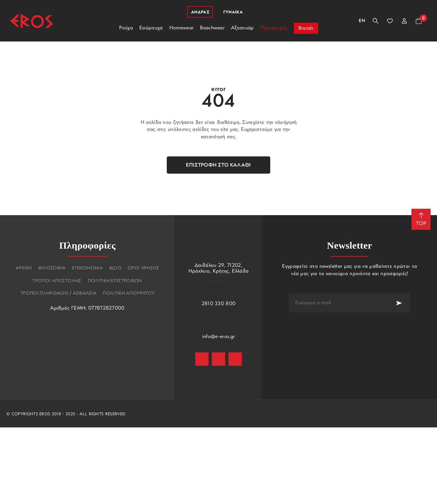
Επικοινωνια (87, 268)
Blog (115, 268)
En (362, 21)
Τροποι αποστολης (57, 281)
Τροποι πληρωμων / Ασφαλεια (58, 294)
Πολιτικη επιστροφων (115, 281)
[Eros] (32, 21)
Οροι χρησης (144, 268)
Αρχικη (24, 268)
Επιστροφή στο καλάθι (218, 165)
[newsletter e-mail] (338, 303)
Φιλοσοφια (52, 268)
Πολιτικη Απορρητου (129, 294)
